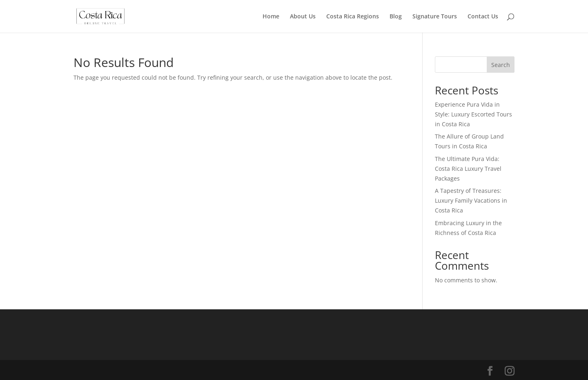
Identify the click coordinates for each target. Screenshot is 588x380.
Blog (396, 17)
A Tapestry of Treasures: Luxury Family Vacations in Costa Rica (471, 200)
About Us (303, 17)
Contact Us (483, 17)
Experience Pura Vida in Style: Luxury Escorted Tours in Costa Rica (473, 114)
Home (271, 17)
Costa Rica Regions (353, 17)
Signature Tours (435, 17)
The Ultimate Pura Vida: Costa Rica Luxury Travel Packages (468, 169)
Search (501, 65)
